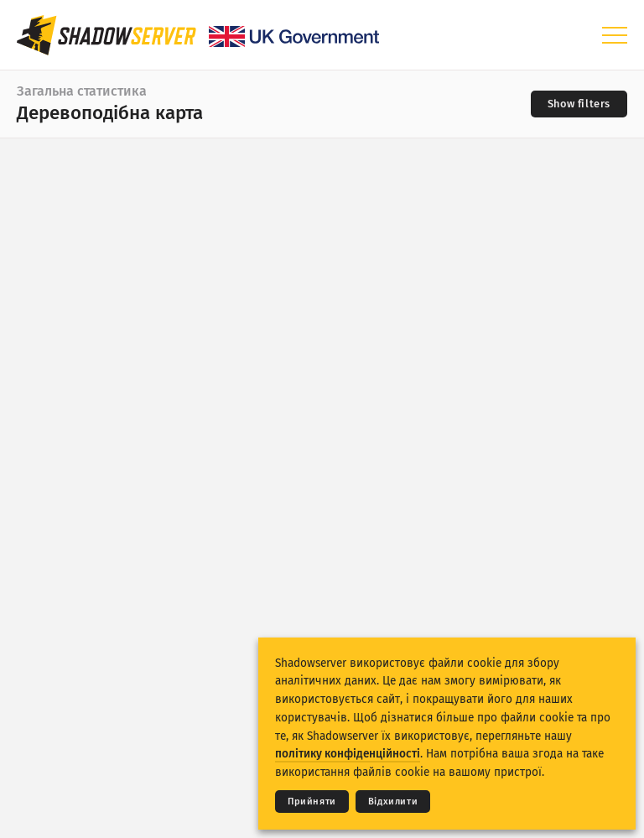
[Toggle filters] (579, 104)
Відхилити (393, 802)
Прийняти (312, 802)
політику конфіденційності (348, 754)
